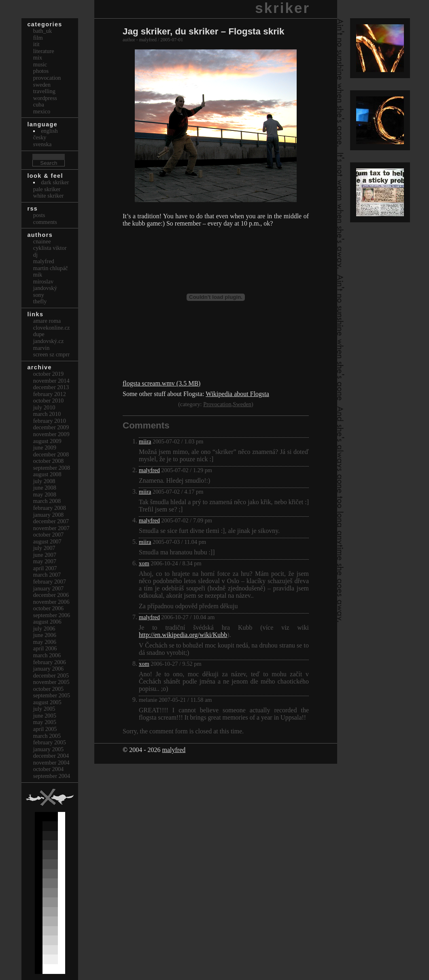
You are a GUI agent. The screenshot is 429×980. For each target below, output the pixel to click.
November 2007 (51, 528)
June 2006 (45, 635)
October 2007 (49, 535)
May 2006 (45, 642)
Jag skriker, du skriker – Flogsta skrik (204, 31)
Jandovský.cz (49, 341)
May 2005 (45, 722)
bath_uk (42, 31)
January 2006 (49, 669)
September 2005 (52, 695)
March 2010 (47, 414)
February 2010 (50, 421)
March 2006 (47, 655)
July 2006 (44, 628)
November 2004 (51, 763)
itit (36, 44)
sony (39, 295)
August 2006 (47, 622)
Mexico (42, 111)
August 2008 (47, 474)
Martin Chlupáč (51, 268)
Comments (45, 222)
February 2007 (50, 582)
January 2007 (49, 588)
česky (40, 137)
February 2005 (50, 742)
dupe (39, 334)
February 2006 (50, 662)
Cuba (39, 104)
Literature (44, 51)
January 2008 (49, 515)
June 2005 (45, 716)
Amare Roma (47, 321)
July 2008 (44, 481)
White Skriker (49, 196)
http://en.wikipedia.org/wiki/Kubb (183, 635)
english (49, 131)
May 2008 (45, 494)
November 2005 (51, 682)
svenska (42, 144)
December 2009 (51, 427)
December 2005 (51, 675)
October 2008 (49, 461)
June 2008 (45, 488)
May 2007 (45, 561)
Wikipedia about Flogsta (237, 394)
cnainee (42, 241)
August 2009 (47, 441)
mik (38, 275)
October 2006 (49, 608)
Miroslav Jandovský (45, 285)
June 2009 (45, 447)
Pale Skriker (47, 189)
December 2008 (51, 454)
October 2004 (49, 769)
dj (35, 255)
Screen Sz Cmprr (51, 354)
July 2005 (44, 709)
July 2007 (44, 548)
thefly (40, 301)
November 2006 (51, 602)
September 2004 (52, 776)
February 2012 (50, 394)
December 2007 (51, 521)
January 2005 (49, 749)
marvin (41, 348)
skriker (282, 8)
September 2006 (52, 615)
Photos (41, 71)
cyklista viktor (50, 248)
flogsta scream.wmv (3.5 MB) (161, 383)
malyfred (149, 470)
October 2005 (49, 689)
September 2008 (52, 468)
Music (40, 64)
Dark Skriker (55, 182)
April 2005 (45, 729)
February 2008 (50, 508)
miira (145, 441)
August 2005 (47, 702)
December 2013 (51, 387)
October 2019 (49, 374)
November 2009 (51, 434)
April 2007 (45, 568)
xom (144, 563)
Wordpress (45, 98)
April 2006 (45, 648)
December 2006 (51, 595)
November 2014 (51, 381)
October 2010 (49, 401)
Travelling (44, 91)
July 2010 (44, 407)
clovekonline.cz (52, 328)
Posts (39, 215)
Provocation (217, 404)
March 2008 (47, 501)
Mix (38, 58)
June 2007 (45, 555)
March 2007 (47, 575)
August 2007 (47, 541)
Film (38, 38)
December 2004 (51, 756)
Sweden (242, 404)
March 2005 (47, 736)
